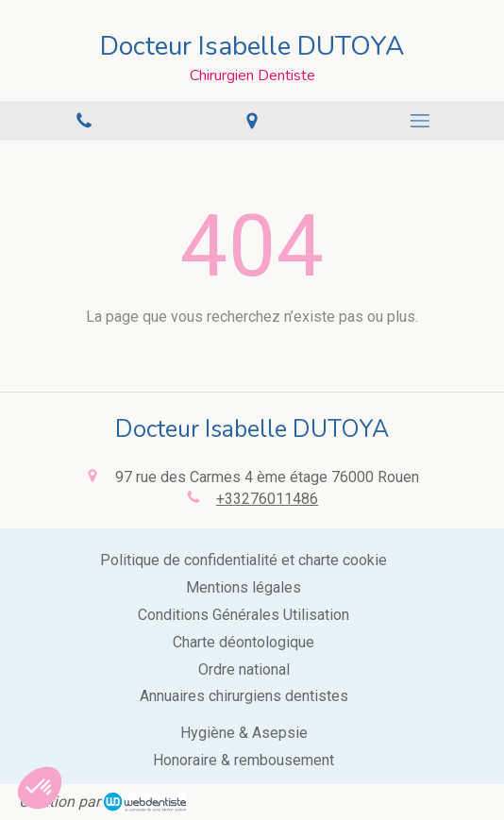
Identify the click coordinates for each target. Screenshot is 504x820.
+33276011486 (267, 499)
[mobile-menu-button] (420, 121)
